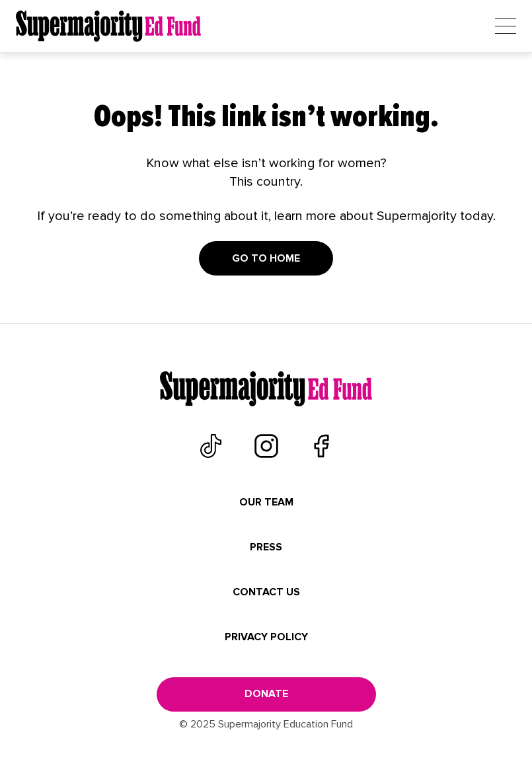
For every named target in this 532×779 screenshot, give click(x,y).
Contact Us (266, 592)
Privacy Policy (266, 637)
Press (266, 547)
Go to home (266, 258)
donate (266, 694)
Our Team (266, 502)
